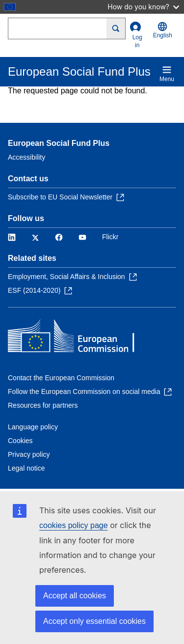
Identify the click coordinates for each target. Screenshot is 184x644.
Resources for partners (43, 405)
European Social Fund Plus (59, 143)
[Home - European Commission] (79, 338)
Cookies (20, 441)
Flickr (110, 237)
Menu (167, 74)
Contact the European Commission (61, 378)
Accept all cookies (75, 596)
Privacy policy (29, 454)
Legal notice (26, 468)
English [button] (163, 30)
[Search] (116, 28)
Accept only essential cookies (94, 621)
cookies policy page (74, 525)
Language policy (33, 427)
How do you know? (143, 7)
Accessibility (26, 157)
